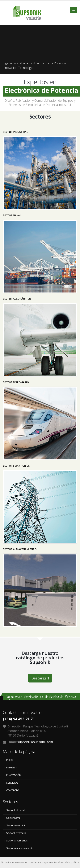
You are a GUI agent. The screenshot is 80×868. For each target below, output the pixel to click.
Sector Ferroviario (16, 833)
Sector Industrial (16, 810)
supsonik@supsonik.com (35, 742)
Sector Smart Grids (17, 841)
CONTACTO (13, 790)
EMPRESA (12, 768)
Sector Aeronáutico (17, 825)
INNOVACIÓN (14, 775)
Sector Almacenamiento (20, 848)
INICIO (10, 760)
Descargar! (40, 678)
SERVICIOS (12, 783)
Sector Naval (13, 818)
